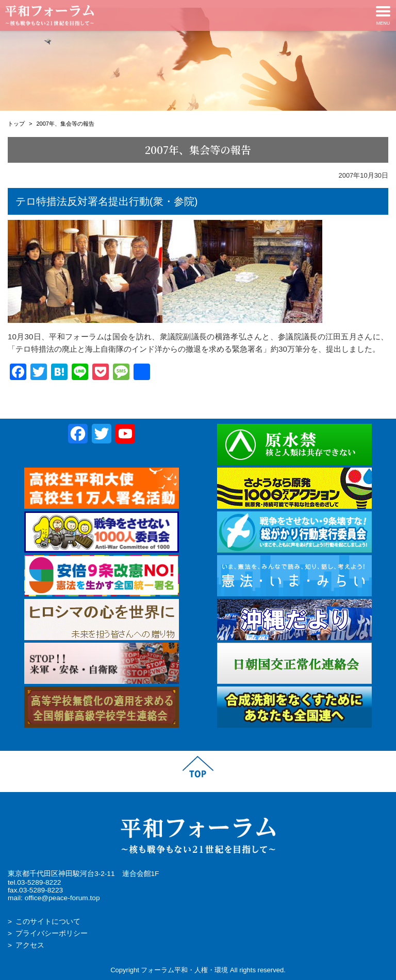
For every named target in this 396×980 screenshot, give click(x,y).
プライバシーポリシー (52, 933)
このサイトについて (48, 922)
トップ (16, 124)
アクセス (30, 945)
